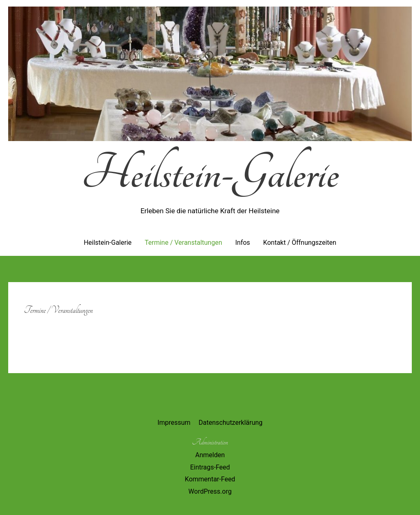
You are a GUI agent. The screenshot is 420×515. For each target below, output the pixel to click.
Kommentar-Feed (210, 479)
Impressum (174, 423)
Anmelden (210, 455)
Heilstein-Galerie (210, 173)
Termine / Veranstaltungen (184, 243)
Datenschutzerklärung (231, 423)
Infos (242, 243)
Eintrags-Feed (210, 467)
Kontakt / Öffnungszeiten (300, 243)
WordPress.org (210, 491)
